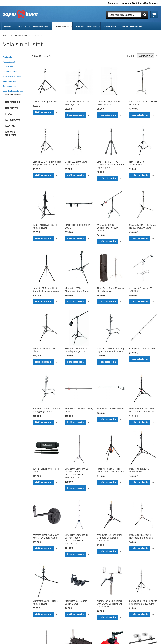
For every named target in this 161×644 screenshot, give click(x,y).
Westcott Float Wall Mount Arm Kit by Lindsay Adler (46, 536)
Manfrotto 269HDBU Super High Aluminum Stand (143, 226)
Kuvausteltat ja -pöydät (13, 76)
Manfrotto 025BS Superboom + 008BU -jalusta (108, 228)
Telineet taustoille (10, 86)
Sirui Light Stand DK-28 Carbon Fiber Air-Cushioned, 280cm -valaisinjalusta (77, 473)
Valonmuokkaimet (11, 72)
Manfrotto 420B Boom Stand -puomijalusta (76, 350)
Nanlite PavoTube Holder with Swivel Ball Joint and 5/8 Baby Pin (110, 604)
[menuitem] (8, 26)
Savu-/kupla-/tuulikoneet (13, 91)
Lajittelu (131, 56)
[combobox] (127, 15)
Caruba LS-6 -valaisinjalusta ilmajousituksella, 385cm (143, 602)
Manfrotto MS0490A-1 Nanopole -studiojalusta (141, 536)
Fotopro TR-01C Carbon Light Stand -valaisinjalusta (111, 470)
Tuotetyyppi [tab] (12, 108)
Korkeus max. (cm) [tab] (10, 134)
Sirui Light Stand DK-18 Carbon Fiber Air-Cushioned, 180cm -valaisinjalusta (77, 539)
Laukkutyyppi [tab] (13, 120)
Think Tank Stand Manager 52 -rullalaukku (111, 290)
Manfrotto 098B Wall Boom (111, 409)
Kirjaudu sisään (128, 3)
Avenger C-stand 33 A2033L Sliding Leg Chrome (47, 410)
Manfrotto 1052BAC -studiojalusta (140, 470)
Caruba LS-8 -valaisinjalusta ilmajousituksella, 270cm (47, 163)
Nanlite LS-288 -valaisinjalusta (137, 163)
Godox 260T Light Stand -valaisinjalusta (77, 103)
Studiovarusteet (20, 35)
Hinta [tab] (8, 114)
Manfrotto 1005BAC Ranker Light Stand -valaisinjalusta (143, 410)
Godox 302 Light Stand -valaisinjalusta (77, 163)
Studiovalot (8, 57)
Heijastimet (8, 67)
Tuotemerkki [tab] (12, 102)
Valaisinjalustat (10, 81)
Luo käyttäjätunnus (149, 3)
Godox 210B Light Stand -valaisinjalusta (45, 226)
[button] (57, 112)
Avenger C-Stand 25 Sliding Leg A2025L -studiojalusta (111, 350)
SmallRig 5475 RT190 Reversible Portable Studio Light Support (110, 165)
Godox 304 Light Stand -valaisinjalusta (109, 103)
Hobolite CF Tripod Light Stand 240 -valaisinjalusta (46, 290)
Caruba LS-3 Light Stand (45, 101)
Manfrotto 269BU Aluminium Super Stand (77, 290)
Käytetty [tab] (10, 126)
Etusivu (6, 35)
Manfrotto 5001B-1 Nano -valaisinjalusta (46, 602)
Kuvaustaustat (9, 62)
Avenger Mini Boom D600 (142, 348)
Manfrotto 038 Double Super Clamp (76, 602)
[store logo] (20, 14)
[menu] (80, 26)
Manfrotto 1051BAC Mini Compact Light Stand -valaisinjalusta (109, 538)
